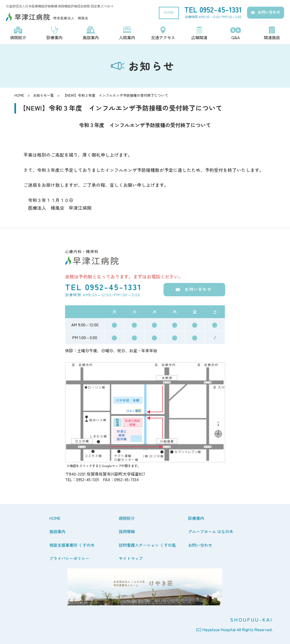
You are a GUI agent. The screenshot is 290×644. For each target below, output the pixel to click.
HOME (169, 12)
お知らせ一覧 (43, 95)
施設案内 (57, 531)
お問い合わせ (269, 12)
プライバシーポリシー (69, 558)
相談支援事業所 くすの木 (72, 545)
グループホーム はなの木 (211, 531)
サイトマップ (131, 558)
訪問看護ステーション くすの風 (147, 545)
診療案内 (196, 518)
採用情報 (127, 531)
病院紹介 (127, 518)
